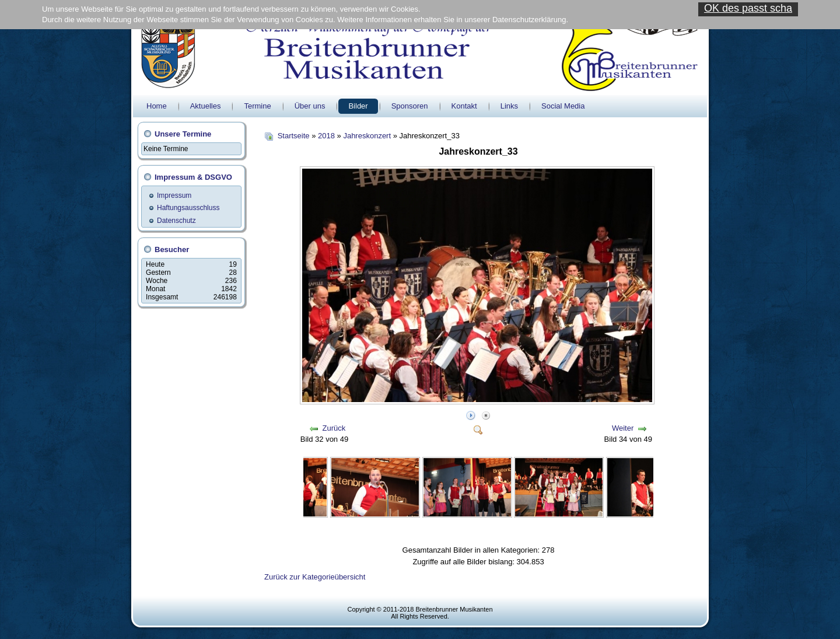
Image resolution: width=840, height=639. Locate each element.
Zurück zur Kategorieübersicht (315, 577)
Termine (257, 106)
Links (509, 106)
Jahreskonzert (367, 136)
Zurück (334, 428)
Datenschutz (176, 221)
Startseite (294, 136)
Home (157, 106)
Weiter (623, 428)
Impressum (174, 195)
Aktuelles (206, 106)
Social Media (563, 106)
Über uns (310, 106)
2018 (326, 136)
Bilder (358, 106)
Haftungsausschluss (188, 208)
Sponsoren (410, 106)
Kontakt (464, 106)
